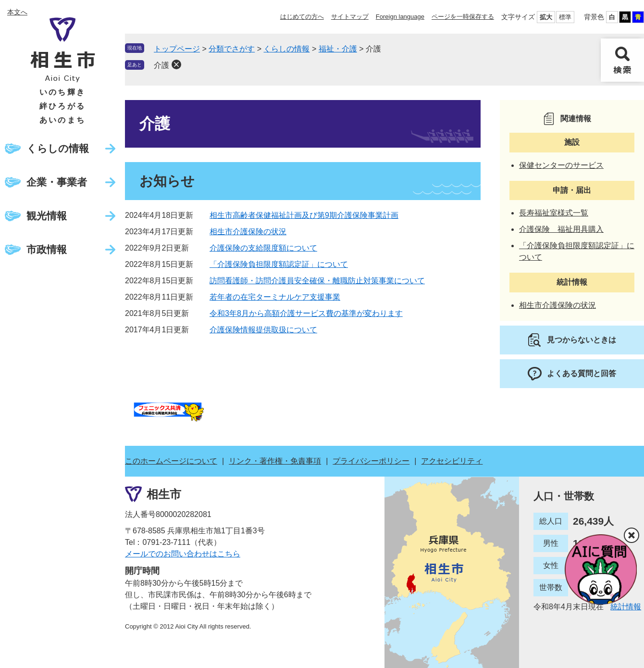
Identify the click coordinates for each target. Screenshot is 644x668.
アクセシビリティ (452, 461)
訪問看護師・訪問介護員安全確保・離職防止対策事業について (317, 281)
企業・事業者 (57, 182)
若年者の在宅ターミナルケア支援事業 (275, 297)
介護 (161, 65)
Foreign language (400, 17)
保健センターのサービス (561, 165)
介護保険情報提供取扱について (263, 330)
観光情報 (47, 216)
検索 (622, 60)
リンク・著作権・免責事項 (275, 461)
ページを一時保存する (463, 17)
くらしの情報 (58, 148)
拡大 (546, 17)
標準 (565, 17)
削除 (176, 64)
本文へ (17, 12)
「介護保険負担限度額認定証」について (279, 264)
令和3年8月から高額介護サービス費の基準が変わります (306, 313)
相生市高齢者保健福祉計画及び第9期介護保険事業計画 (304, 215)
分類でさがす (232, 49)
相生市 (164, 494)
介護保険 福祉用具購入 (561, 229)
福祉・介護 (338, 49)
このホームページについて (171, 461)
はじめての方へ (302, 17)
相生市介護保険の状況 (248, 232)
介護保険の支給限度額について (263, 248)
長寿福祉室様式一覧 (554, 213)
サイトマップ (350, 17)
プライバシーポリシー (371, 461)
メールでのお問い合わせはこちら (183, 554)
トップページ (177, 49)
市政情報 (47, 249)
